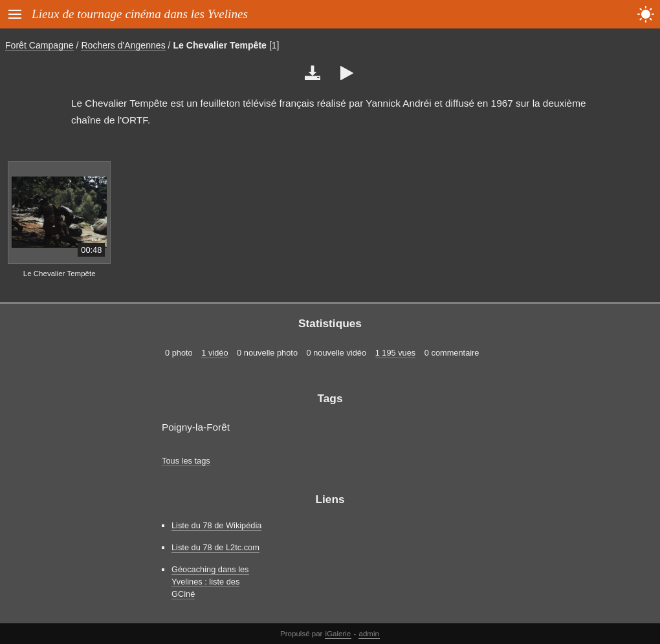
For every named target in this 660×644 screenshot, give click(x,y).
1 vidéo (214, 353)
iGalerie (338, 634)
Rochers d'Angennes (123, 45)
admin (369, 634)
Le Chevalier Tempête (220, 45)
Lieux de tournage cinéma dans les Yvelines (140, 14)
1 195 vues (396, 353)
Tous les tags (186, 461)
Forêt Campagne (39, 45)
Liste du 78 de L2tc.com (215, 547)
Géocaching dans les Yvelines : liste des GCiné (210, 582)
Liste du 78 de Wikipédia (216, 525)
